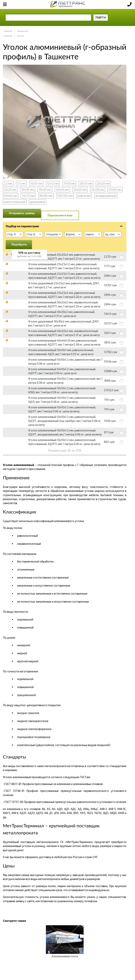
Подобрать (19, 244)
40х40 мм (62, 189)
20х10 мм (86, 183)
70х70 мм (28, 196)
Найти (101, 17)
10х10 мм (36, 183)
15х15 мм (69, 183)
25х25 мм (10, 189)
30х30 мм (28, 189)
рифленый (84, 196)
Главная (8, 31)
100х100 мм (65, 196)
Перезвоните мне (60, 215)
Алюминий (23, 31)
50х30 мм (98, 189)
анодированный (106, 196)
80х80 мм (46, 196)
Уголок (20, 36)
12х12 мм (53, 183)
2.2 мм (8, 183)
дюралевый (38, 202)
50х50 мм (115, 189)
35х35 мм (45, 189)
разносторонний (15, 202)
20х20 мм (103, 183)
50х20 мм (80, 189)
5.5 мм (21, 183)
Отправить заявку (22, 213)
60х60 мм (11, 196)
